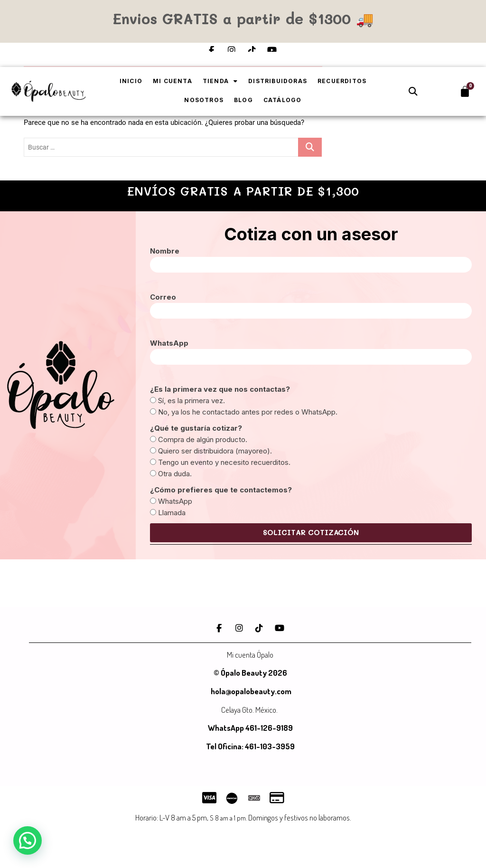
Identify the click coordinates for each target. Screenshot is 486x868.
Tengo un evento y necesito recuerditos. (224, 462)
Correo (163, 297)
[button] (413, 91)
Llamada (172, 513)
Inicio (131, 81)
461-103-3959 (269, 746)
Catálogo (283, 100)
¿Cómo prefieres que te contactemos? (221, 490)
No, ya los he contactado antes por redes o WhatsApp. (248, 412)
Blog (243, 100)
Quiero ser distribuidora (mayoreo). (215, 451)
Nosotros (204, 100)
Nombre (165, 251)
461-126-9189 (269, 728)
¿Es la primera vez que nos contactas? (220, 389)
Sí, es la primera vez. (192, 401)
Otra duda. (175, 474)
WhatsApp (169, 343)
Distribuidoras (278, 81)
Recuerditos (342, 81)
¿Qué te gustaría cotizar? (196, 428)
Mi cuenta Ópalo (250, 655)
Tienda (220, 81)
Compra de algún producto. (203, 439)
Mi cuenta (173, 81)
